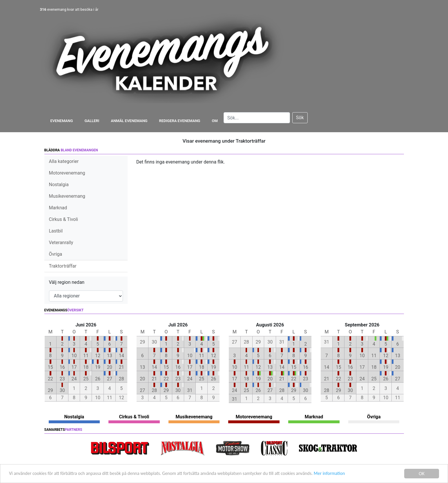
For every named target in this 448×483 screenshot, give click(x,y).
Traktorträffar (63, 266)
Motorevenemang (67, 173)
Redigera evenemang (179, 121)
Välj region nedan (67, 282)
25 (86, 379)
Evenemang (62, 121)
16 (62, 367)
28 (121, 379)
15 (50, 367)
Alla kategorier (64, 161)
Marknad (58, 208)
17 (74, 367)
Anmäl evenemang (129, 121)
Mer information (349, 474)
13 (110, 356)
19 (98, 367)
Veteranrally (61, 243)
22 (50, 379)
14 (121, 356)
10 (74, 356)
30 (62, 390)
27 (110, 379)
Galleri (92, 121)
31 (190, 390)
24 (74, 379)
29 (50, 390)
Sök (300, 118)
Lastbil (56, 231)
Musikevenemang (67, 196)
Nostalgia (59, 185)
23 (62, 379)
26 (98, 379)
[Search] (257, 118)
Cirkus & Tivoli (64, 219)
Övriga (56, 254)
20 (110, 367)
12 (98, 356)
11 (86, 356)
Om (215, 121)
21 (121, 367)
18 (86, 367)
